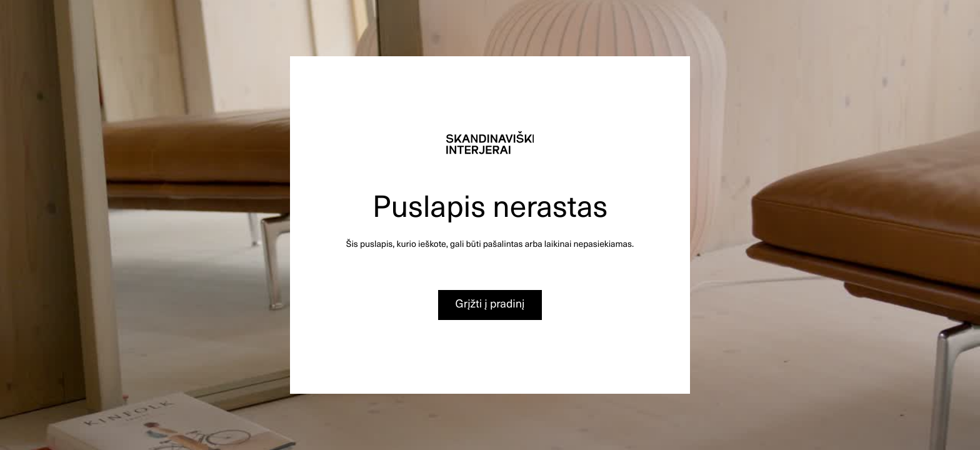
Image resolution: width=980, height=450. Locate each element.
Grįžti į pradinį (490, 303)
